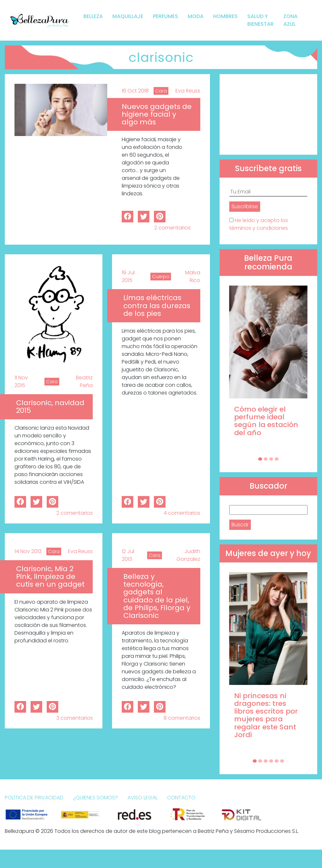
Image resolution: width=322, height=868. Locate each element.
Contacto (181, 798)
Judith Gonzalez (188, 555)
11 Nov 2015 (21, 381)
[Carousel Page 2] (266, 459)
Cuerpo (161, 277)
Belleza (93, 16)
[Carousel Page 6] (282, 761)
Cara (161, 91)
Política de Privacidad (34, 798)
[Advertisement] (268, 114)
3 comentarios (75, 718)
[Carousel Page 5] (277, 761)
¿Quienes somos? (95, 798)
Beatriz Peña (84, 381)
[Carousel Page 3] (271, 459)
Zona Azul (290, 20)
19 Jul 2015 (128, 276)
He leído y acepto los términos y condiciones (259, 224)
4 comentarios (182, 513)
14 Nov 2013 (28, 551)
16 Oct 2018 (135, 91)
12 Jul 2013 (128, 555)
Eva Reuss (188, 91)
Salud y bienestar (260, 20)
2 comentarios (172, 228)
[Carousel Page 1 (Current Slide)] (260, 459)
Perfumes (166, 16)
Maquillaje (128, 16)
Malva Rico (193, 276)
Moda (196, 16)
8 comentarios (182, 718)
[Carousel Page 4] (277, 459)
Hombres (225, 16)
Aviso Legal (142, 798)
